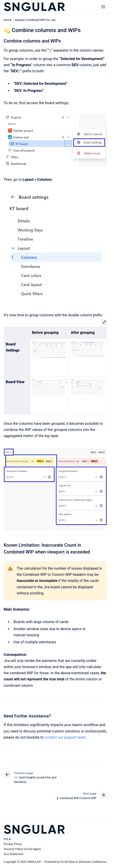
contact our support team (65, 737)
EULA (7, 839)
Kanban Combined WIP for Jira (35, 20)
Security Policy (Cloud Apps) (22, 849)
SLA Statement (13, 854)
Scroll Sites (68, 862)
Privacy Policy (13, 844)
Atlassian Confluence (92, 862)
